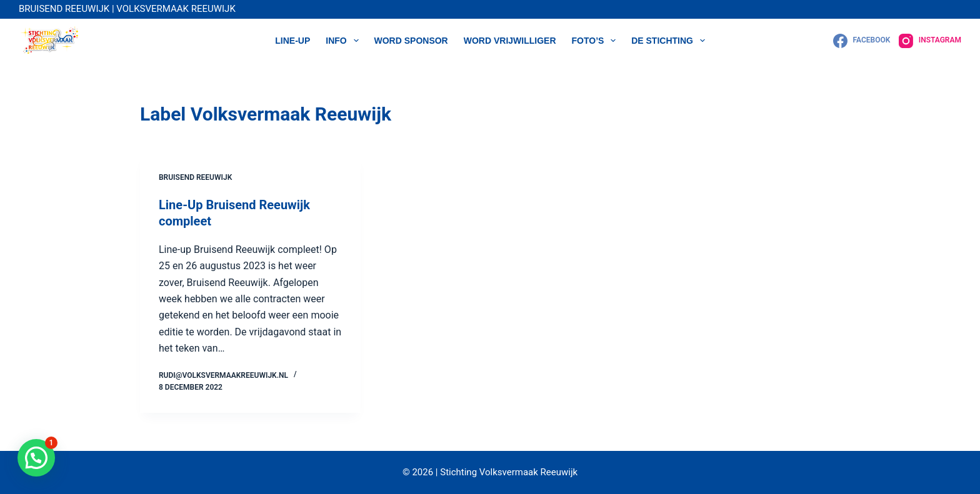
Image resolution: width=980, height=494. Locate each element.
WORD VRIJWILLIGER (510, 41)
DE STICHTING (671, 41)
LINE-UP (292, 41)
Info (344, 41)
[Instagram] (930, 41)
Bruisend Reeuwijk (195, 177)
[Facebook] (862, 41)
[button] (36, 458)
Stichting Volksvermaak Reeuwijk (508, 472)
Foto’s (597, 41)
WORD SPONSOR (411, 41)
